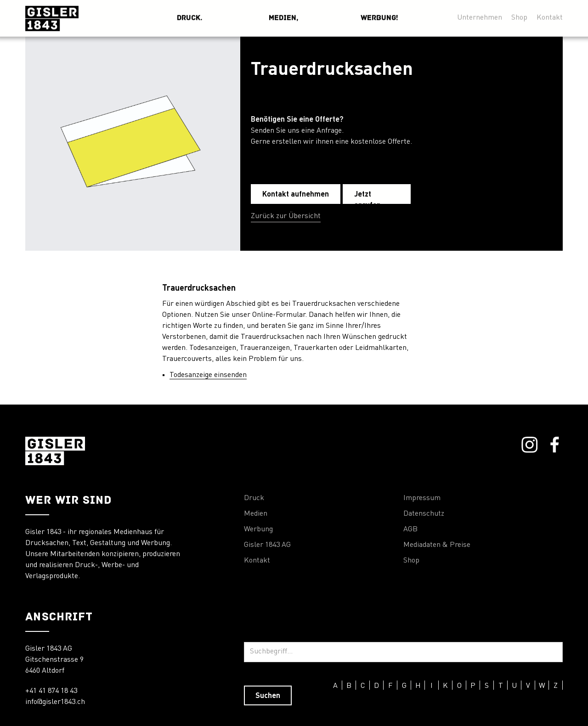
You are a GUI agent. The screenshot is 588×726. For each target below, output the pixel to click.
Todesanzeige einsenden (208, 375)
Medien (256, 514)
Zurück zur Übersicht (286, 216)
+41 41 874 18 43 (51, 691)
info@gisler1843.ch (55, 702)
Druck (254, 498)
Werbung (258, 529)
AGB (410, 529)
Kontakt (257, 561)
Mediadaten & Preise (437, 545)
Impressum (422, 498)
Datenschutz (424, 514)
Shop (411, 561)
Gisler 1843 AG (267, 545)
